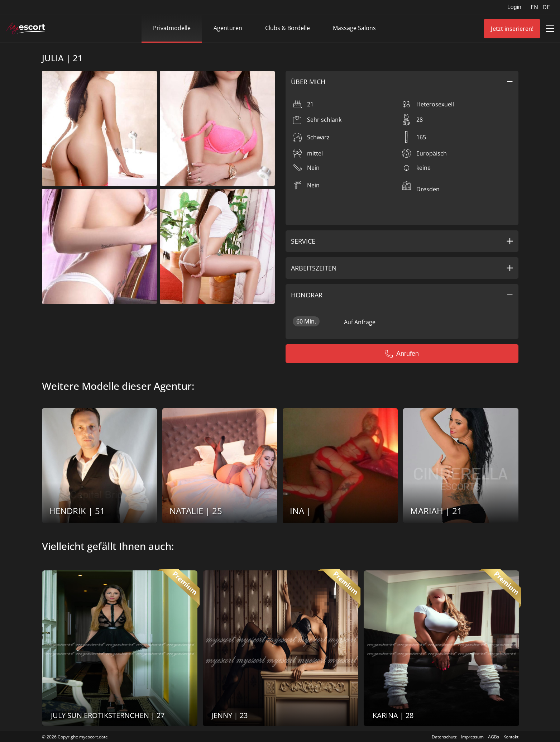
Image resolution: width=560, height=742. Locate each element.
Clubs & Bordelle (288, 28)
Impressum (472, 737)
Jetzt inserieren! (512, 29)
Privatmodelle (172, 28)
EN (535, 7)
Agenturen (228, 28)
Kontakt (511, 737)
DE (546, 7)
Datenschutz (444, 737)
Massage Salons (354, 28)
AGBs (494, 737)
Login (514, 7)
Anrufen (402, 354)
